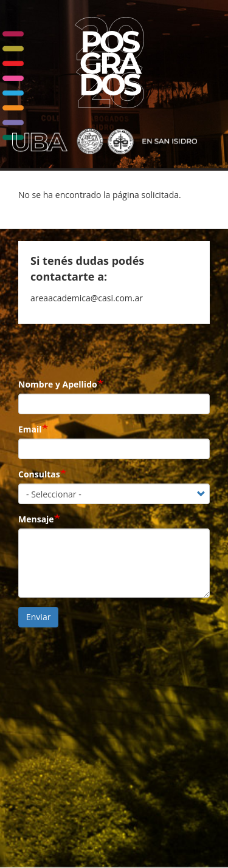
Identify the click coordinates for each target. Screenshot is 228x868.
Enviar (38, 617)
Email (30, 429)
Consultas (39, 474)
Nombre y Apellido (58, 384)
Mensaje (36, 519)
